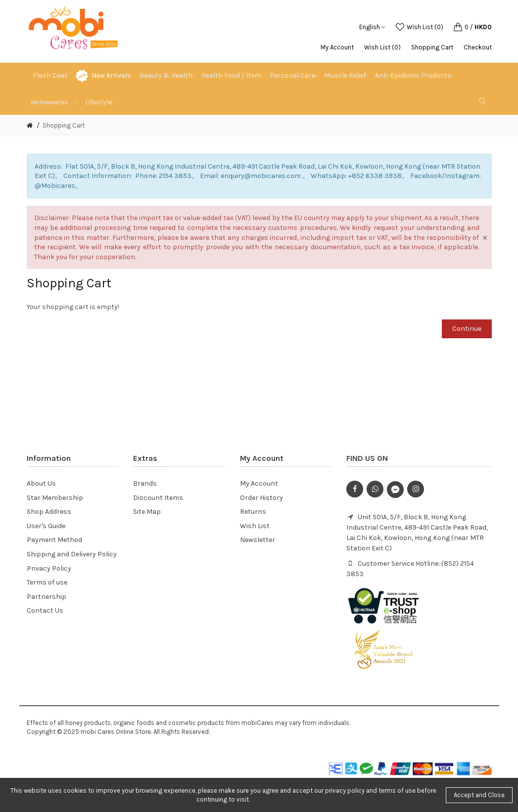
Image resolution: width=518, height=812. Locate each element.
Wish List (255, 526)
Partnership (47, 597)
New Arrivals (111, 75)
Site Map (147, 512)
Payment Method (54, 540)
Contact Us (45, 610)
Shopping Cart (432, 47)
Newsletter (258, 540)
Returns (253, 512)
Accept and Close (479, 795)
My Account (337, 47)
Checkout (478, 47)
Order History (261, 498)
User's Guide (46, 526)
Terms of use (47, 582)
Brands (145, 483)
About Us (41, 483)
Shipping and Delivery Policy (72, 554)
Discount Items (158, 498)
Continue (467, 329)
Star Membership (55, 498)
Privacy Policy (49, 568)
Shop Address (49, 512)
